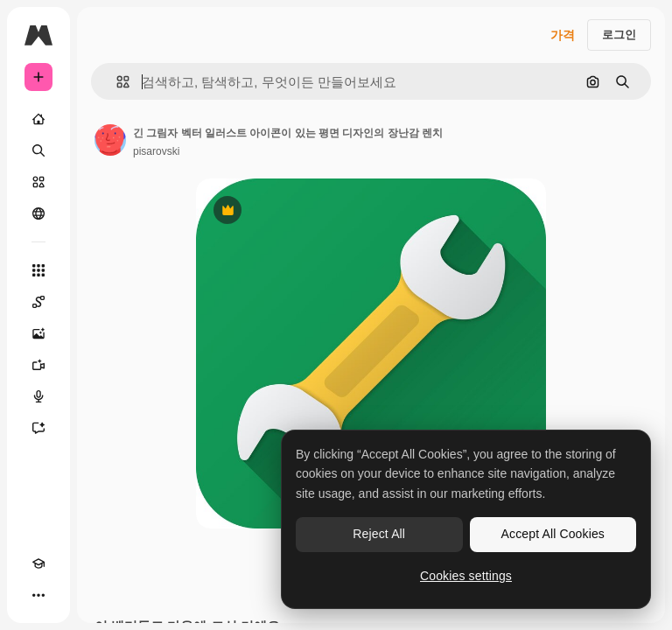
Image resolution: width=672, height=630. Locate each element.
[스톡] (38, 182)
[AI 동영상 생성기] (38, 365)
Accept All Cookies (553, 534)
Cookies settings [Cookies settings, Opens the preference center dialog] (466, 576)
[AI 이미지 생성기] (38, 333)
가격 (563, 35)
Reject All (379, 534)
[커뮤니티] (38, 213)
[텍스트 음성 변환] (38, 396)
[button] (116, 82)
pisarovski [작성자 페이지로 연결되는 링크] (156, 151)
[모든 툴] (38, 270)
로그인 (619, 35)
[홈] (38, 119)
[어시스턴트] (38, 428)
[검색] (38, 150)
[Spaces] (38, 302)
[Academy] (38, 563)
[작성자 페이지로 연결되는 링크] (110, 140)
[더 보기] (38, 595)
